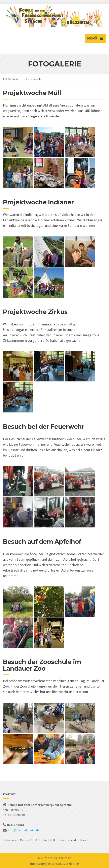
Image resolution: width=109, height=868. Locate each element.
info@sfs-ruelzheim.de (24, 830)
